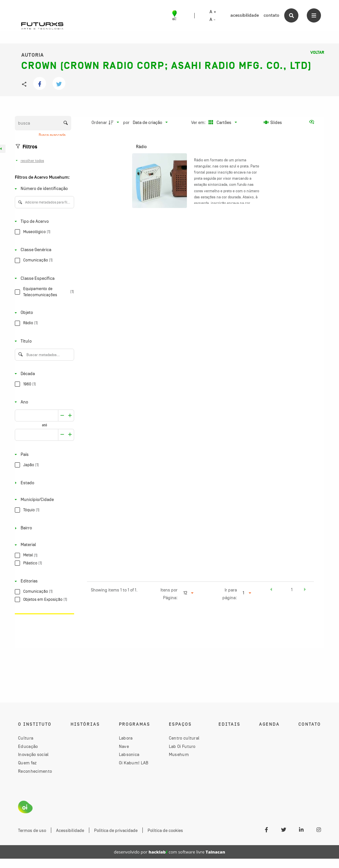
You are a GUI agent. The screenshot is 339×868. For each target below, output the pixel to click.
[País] (43, 454)
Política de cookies (165, 830)
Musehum (179, 754)
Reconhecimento (35, 771)
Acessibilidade (70, 830)
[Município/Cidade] (43, 500)
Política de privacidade (116, 830)
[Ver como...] (313, 122)
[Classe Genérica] (43, 250)
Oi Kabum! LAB (134, 763)
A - (212, 20)
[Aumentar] (62, 415)
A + (213, 12)
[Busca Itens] (43, 123)
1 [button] (292, 590)
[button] (271, 590)
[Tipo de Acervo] (43, 221)
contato (271, 15)
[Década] (43, 374)
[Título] (43, 341)
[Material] (43, 545)
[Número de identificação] (43, 189)
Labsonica (129, 754)
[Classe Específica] (43, 278)
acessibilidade (245, 15)
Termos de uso (32, 830)
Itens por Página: (169, 594)
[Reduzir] (70, 415)
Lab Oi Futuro (182, 746)
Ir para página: (230, 594)
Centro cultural (184, 738)
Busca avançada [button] (53, 135)
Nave (124, 746)
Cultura (26, 738)
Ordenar (99, 122)
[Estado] (43, 483)
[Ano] (43, 402)
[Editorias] (43, 581)
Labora (126, 738)
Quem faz (27, 763)
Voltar (317, 52)
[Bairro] (43, 528)
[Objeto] (43, 313)
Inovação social (34, 754)
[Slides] (273, 122)
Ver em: (199, 122)
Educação (28, 746)
